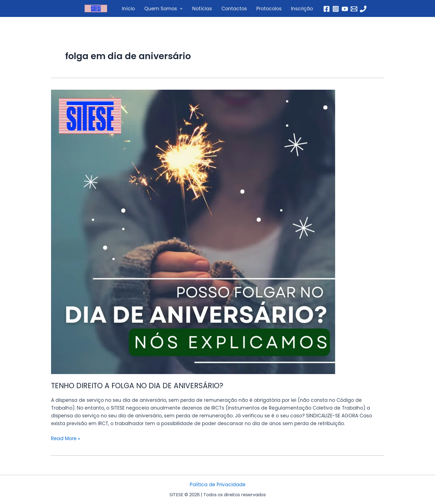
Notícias (202, 9)
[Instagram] (336, 9)
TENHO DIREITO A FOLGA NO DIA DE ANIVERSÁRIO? (137, 386)
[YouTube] (345, 9)
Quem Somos (163, 9)
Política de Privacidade (218, 485)
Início (128, 9)
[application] (180, 9)
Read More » (66, 438)
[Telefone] (363, 9)
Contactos (234, 9)
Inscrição (302, 9)
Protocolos (269, 9)
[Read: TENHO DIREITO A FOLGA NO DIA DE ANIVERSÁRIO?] (217, 232)
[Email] (354, 9)
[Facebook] (327, 9)
